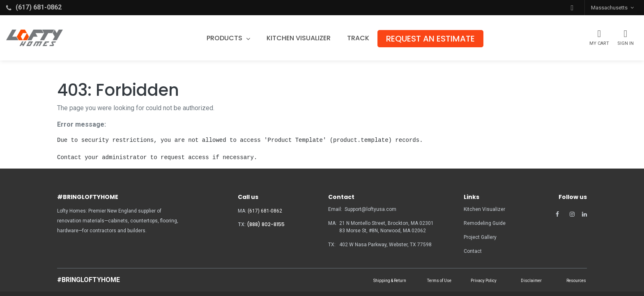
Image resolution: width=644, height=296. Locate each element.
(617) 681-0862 (265, 211)
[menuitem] (299, 38)
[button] (572, 8)
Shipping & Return (390, 281)
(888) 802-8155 (266, 224)
